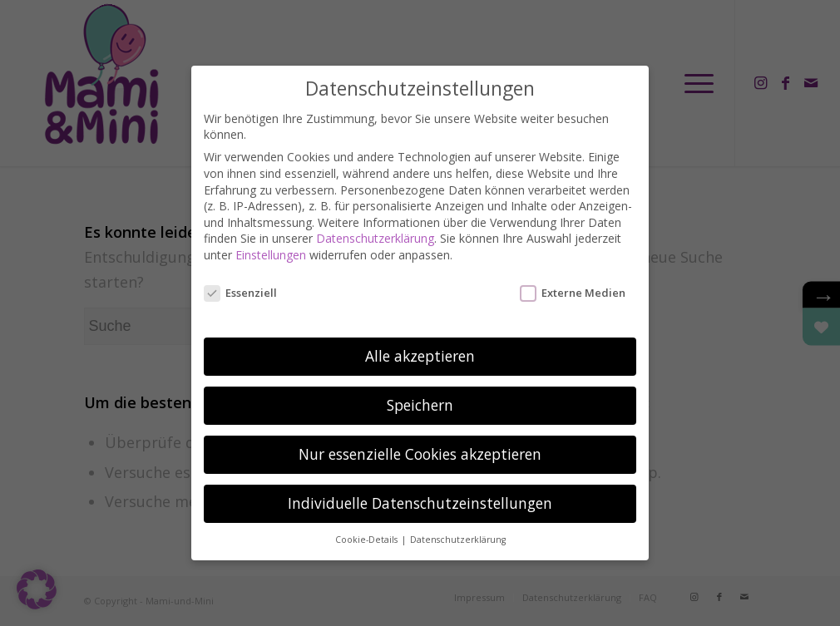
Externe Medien (573, 278)
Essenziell (240, 278)
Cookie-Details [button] (368, 525)
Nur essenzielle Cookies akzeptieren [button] (420, 440)
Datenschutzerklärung (375, 224)
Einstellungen (271, 241)
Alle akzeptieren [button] (420, 342)
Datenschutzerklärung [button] (458, 525)
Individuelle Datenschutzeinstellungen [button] (420, 489)
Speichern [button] (420, 391)
